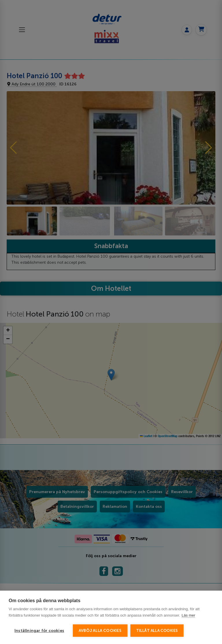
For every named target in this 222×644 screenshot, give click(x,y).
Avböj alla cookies (100, 631)
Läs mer (188, 615)
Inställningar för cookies (39, 631)
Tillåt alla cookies (157, 631)
